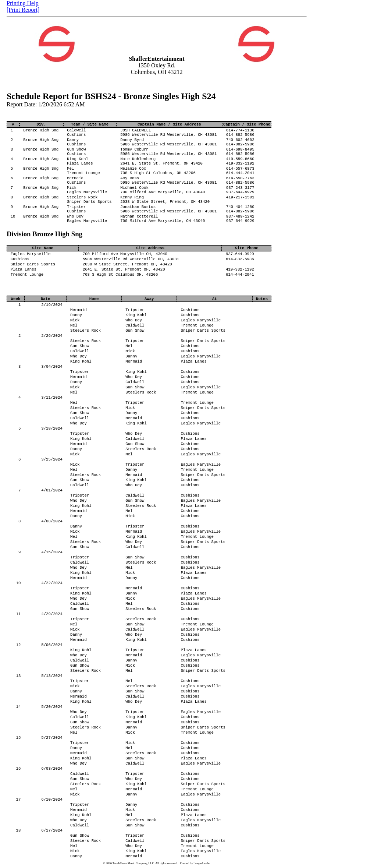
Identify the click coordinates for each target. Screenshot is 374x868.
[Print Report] (23, 10)
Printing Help (23, 3)
